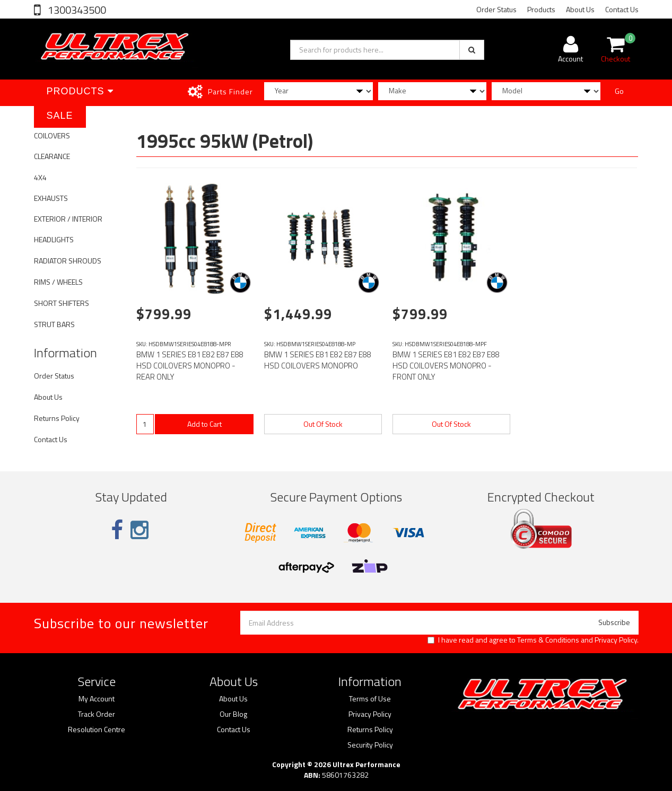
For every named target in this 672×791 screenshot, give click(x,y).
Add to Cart (204, 424)
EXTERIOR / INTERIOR (68, 219)
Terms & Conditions (548, 640)
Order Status (496, 9)
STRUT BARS (54, 324)
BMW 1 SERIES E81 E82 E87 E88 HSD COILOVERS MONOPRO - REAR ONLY (190, 366)
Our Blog (233, 714)
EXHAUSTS (51, 198)
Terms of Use (370, 699)
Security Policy (370, 745)
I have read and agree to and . (533, 640)
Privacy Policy (616, 640)
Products (541, 9)
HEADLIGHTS (54, 239)
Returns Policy (57, 418)
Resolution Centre (97, 730)
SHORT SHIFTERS (62, 303)
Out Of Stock (323, 424)
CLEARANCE (52, 156)
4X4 (40, 177)
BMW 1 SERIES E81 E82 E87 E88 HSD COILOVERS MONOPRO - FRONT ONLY (446, 366)
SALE (60, 116)
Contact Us (622, 9)
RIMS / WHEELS (58, 282)
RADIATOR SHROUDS (68, 261)
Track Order (97, 714)
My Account (97, 699)
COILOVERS (52, 135)
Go (619, 91)
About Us (580, 9)
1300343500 (76, 10)
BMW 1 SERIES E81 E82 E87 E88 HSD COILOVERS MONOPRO (318, 360)
